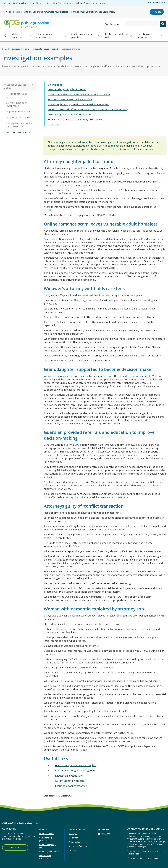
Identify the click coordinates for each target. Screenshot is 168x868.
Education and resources (144, 36)
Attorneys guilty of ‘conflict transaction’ (70, 115)
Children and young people (82, 36)
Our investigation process (70, 781)
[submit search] (163, 24)
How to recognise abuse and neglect (76, 765)
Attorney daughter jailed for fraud (67, 89)
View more (132, 851)
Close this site (157, 3)
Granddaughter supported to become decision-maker (78, 104)
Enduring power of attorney (71, 786)
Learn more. (109, 12)
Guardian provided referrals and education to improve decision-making (88, 109)
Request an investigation (69, 776)
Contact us (114, 24)
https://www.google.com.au (92, 3)
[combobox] (142, 24)
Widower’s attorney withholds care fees (70, 99)
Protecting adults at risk (117, 36)
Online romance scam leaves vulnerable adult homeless (79, 94)
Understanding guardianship (44, 36)
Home (5, 49)
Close (157, 12)
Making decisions (17, 36)
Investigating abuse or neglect (45, 49)
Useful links (54, 125)
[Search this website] (142, 24)
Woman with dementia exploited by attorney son (75, 120)
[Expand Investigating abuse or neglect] (33, 85)
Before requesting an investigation (75, 771)
